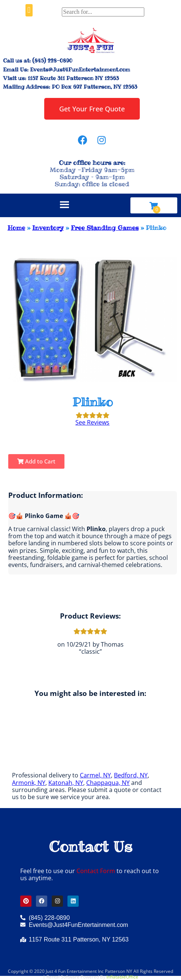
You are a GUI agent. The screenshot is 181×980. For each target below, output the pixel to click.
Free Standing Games (105, 228)
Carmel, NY (95, 775)
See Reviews (92, 422)
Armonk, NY (29, 783)
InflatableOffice (122, 977)
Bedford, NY (131, 775)
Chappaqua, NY (108, 783)
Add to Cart (36, 461)
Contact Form (96, 871)
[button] (29, 10)
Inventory (48, 228)
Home (16, 228)
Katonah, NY (66, 783)
